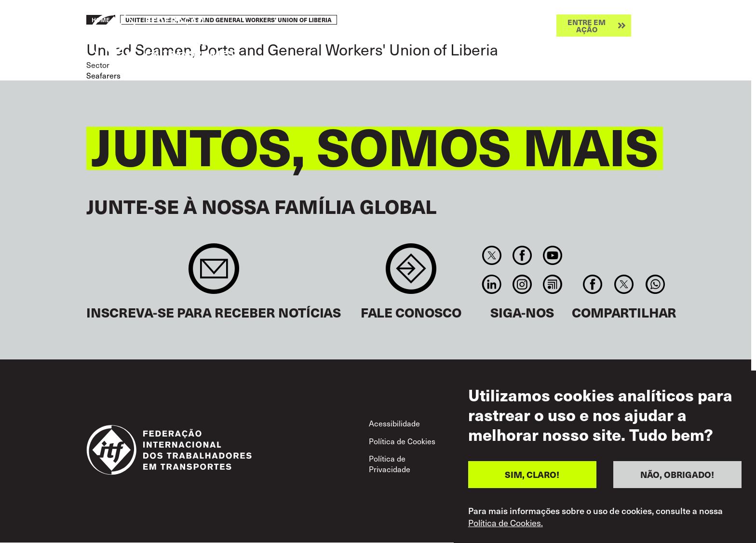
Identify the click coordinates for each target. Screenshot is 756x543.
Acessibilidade (394, 423)
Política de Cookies (402, 441)
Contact (411, 273)
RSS (553, 284)
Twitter (492, 255)
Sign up (214, 273)
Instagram (522, 284)
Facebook (522, 255)
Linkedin (492, 284)
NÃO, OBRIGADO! (677, 474)
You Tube (553, 255)
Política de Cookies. (506, 523)
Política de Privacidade (390, 464)
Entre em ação (587, 26)
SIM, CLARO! (532, 474)
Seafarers (103, 75)
